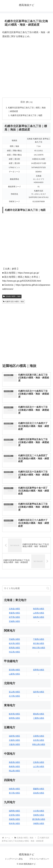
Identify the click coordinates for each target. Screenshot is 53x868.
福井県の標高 (39, 692)
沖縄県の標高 (39, 823)
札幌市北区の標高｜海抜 (13, 302)
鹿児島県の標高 (39, 819)
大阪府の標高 (14, 744)
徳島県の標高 (14, 789)
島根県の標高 (14, 767)
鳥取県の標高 (14, 762)
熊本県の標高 (14, 823)
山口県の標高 (39, 767)
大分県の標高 (39, 811)
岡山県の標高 (14, 771)
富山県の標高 (14, 692)
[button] (48, 588)
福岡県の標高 (14, 811)
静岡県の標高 (14, 718)
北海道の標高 (14, 609)
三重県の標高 (39, 718)
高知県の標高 (39, 793)
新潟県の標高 (14, 670)
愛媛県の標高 (39, 789)
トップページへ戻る (14, 859)
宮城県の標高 (14, 621)
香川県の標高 (14, 793)
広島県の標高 (39, 762)
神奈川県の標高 (39, 648)
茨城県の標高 (14, 639)
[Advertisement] (26, 68)
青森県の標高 (14, 613)
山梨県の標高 (14, 674)
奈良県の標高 (39, 740)
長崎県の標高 (14, 819)
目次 (23, 102)
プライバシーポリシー (39, 859)
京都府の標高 (14, 740)
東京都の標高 (39, 643)
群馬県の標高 (14, 648)
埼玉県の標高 (14, 652)
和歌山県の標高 (39, 744)
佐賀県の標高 (14, 815)
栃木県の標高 (14, 643)
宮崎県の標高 (39, 815)
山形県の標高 (39, 613)
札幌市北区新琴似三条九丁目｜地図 (26, 115)
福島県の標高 (39, 617)
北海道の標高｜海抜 (12, 296)
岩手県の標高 (14, 617)
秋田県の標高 (39, 609)
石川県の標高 (14, 696)
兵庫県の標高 (39, 736)
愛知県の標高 (39, 714)
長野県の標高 (39, 670)
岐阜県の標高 (14, 714)
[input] (26, 588)
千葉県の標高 (39, 639)
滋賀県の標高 (14, 736)
